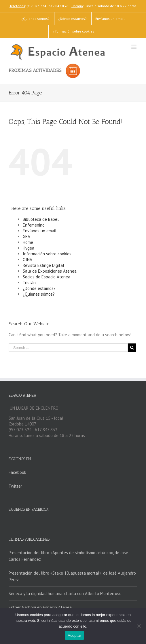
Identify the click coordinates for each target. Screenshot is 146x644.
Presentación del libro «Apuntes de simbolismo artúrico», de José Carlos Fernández (68, 556)
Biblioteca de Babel (41, 219)
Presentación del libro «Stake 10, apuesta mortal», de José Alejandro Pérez (72, 576)
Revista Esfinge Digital (43, 265)
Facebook (17, 472)
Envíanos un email (40, 231)
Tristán (29, 283)
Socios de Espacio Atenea (47, 277)
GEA (26, 236)
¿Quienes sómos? (39, 294)
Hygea (29, 248)
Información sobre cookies (47, 254)
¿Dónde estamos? (39, 288)
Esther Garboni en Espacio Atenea (40, 607)
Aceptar (74, 636)
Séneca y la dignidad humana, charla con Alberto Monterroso (65, 593)
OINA (28, 260)
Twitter (15, 486)
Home (28, 242)
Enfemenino (34, 225)
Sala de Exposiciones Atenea (50, 271)
